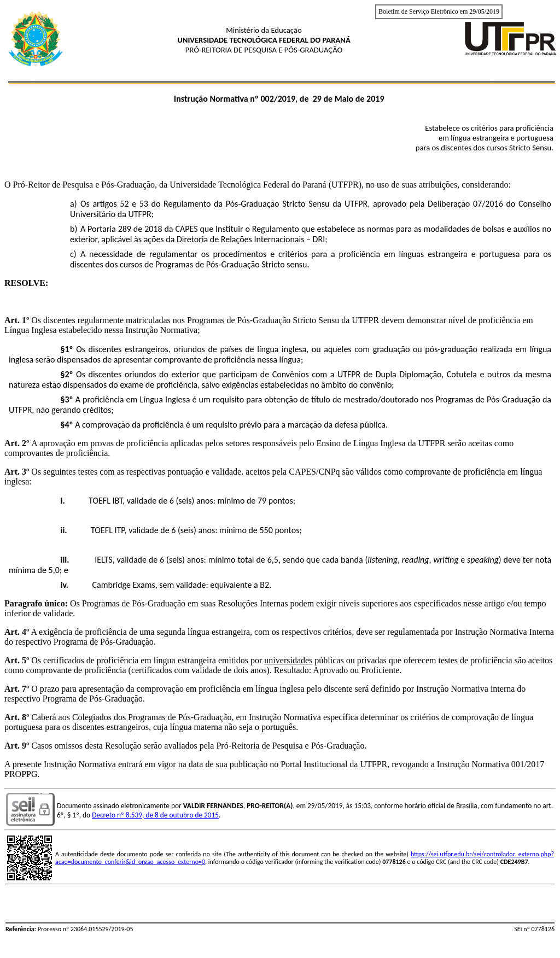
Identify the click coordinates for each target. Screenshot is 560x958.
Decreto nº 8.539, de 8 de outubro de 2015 (155, 815)
